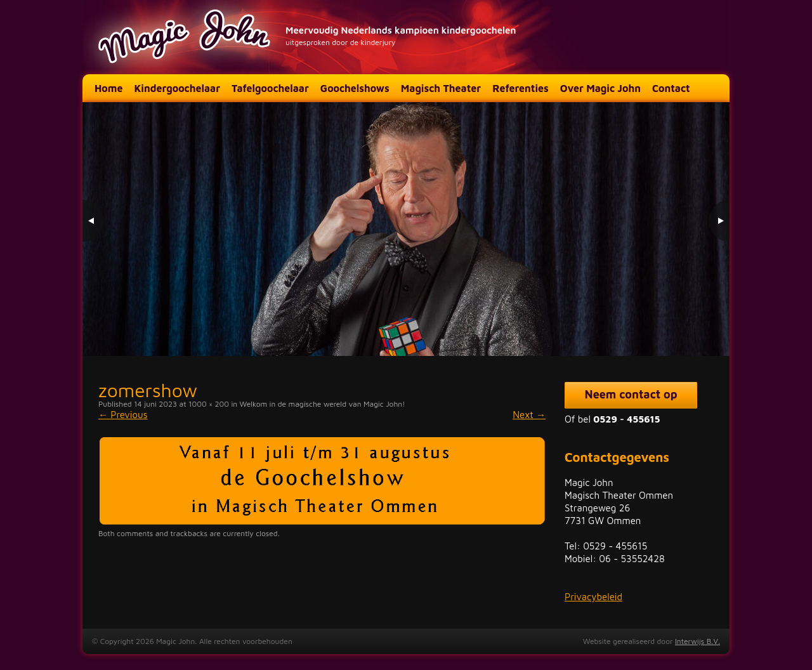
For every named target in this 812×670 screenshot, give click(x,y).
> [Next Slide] (718, 221)
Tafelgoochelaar (270, 88)
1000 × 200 (209, 404)
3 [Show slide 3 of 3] (709, 330)
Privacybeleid (593, 597)
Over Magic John (600, 88)
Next (529, 415)
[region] (406, 229)
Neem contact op (631, 394)
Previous (123, 415)
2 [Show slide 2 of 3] (692, 330)
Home (108, 88)
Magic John (186, 37)
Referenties (521, 88)
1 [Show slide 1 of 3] (676, 330)
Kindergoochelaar (177, 88)
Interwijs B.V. (697, 641)
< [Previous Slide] (94, 221)
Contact (671, 88)
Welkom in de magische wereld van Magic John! (323, 404)
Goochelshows (355, 88)
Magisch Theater (441, 88)
